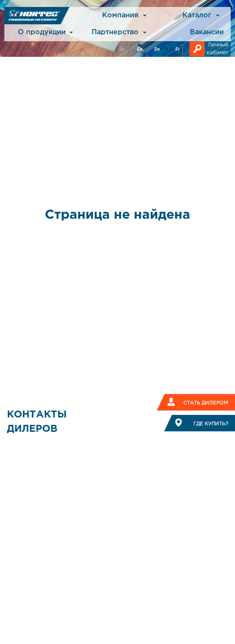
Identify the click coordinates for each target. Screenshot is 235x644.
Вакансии (207, 32)
